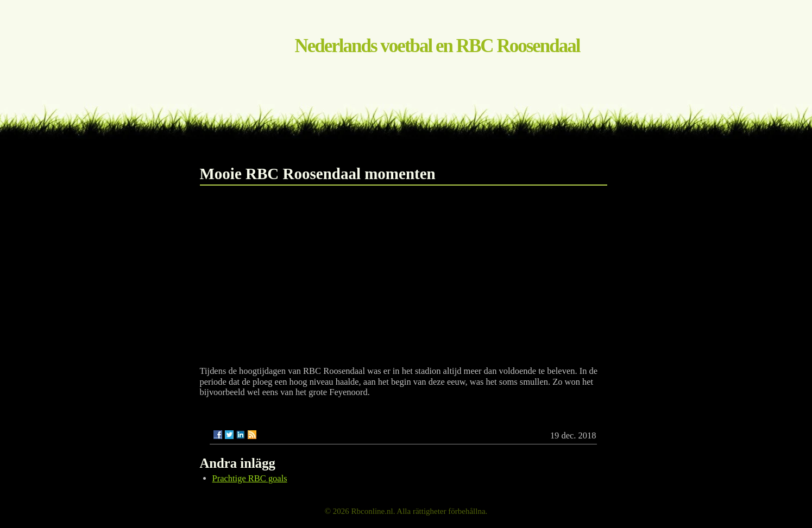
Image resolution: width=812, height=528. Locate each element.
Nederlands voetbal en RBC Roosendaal (438, 46)
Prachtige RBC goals (250, 478)
